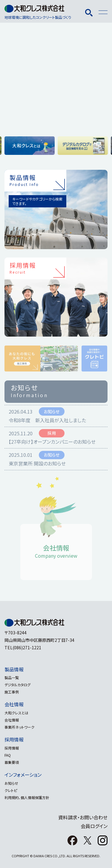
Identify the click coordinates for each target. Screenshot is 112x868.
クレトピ (11, 790)
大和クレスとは (16, 713)
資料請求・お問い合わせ (83, 817)
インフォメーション (23, 775)
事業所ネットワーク (19, 727)
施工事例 (12, 692)
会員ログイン (94, 826)
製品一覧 (12, 677)
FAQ (8, 755)
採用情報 (14, 739)
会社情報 (14, 704)
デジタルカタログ (17, 685)
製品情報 (14, 669)
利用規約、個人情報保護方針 (27, 797)
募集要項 (12, 762)
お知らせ (11, 783)
